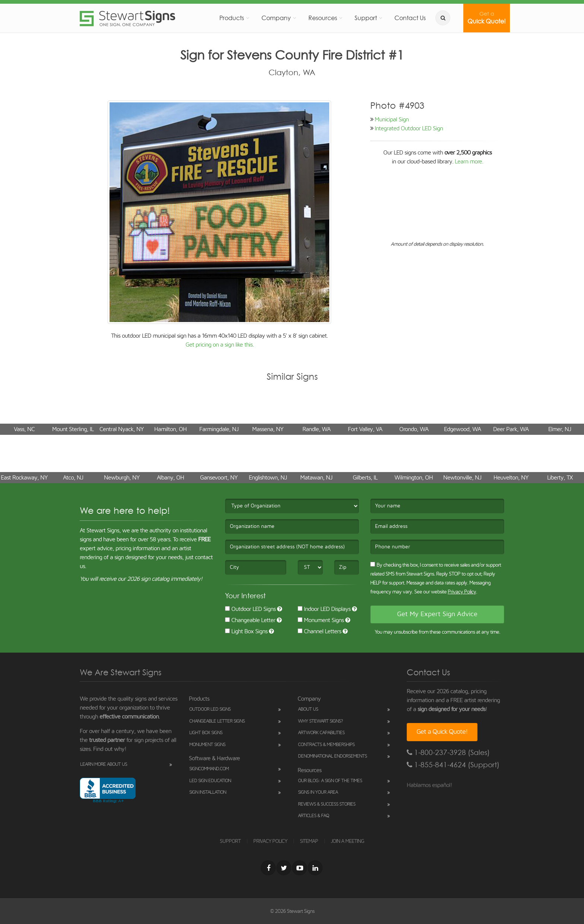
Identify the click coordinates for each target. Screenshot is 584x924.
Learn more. (469, 162)
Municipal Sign (392, 120)
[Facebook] (268, 868)
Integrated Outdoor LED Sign (409, 128)
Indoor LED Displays (324, 609)
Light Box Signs (246, 631)
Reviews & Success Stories (327, 804)
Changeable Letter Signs (217, 721)
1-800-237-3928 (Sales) (448, 753)
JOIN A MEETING (347, 841)
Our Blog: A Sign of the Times (330, 781)
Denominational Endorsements (332, 756)
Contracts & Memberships (326, 745)
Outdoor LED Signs (250, 609)
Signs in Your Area (318, 792)
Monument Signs (321, 620)
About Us (308, 709)
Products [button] (232, 18)
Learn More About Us (104, 764)
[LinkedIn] (315, 868)
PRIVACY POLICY (270, 841)
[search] (443, 18)
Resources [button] (323, 18)
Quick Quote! (487, 18)
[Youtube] (299, 868)
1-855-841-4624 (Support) (453, 765)
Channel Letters (319, 631)
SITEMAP (309, 841)
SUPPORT (230, 841)
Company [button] (276, 18)
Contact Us (410, 18)
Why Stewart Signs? (320, 721)
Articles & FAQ (313, 816)
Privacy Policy (462, 592)
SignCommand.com (209, 769)
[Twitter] (284, 868)
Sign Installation (208, 792)
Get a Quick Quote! (442, 732)
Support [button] (366, 18)
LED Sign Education (210, 781)
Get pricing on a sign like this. (220, 345)
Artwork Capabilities (321, 733)
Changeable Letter (250, 620)
